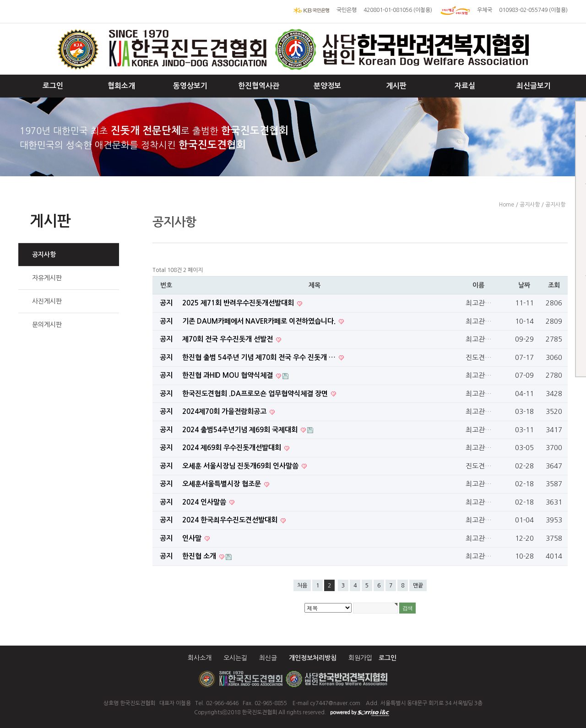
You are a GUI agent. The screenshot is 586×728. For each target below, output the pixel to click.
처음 (302, 586)
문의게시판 (47, 325)
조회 (554, 285)
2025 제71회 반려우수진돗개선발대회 (239, 303)
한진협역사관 (259, 86)
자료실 (465, 86)
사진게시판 (47, 301)
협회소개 (121, 86)
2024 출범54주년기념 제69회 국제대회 (241, 430)
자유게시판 (47, 278)
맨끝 (418, 586)
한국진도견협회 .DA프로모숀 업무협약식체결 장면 (256, 394)
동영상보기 (190, 86)
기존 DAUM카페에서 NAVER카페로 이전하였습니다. (260, 321)
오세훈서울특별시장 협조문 (222, 484)
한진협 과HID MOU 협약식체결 (228, 375)
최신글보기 (534, 86)
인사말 (193, 538)
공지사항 (44, 255)
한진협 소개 (200, 556)
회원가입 (360, 658)
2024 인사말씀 (205, 502)
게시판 (396, 86)
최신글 (268, 658)
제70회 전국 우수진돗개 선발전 (228, 339)
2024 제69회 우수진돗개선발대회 (233, 448)
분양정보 (327, 86)
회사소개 (200, 658)
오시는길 (235, 658)
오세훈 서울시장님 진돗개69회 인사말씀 (241, 466)
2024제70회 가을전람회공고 (225, 411)
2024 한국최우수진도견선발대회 (231, 520)
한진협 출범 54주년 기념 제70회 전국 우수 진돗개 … (260, 357)
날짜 (524, 285)
